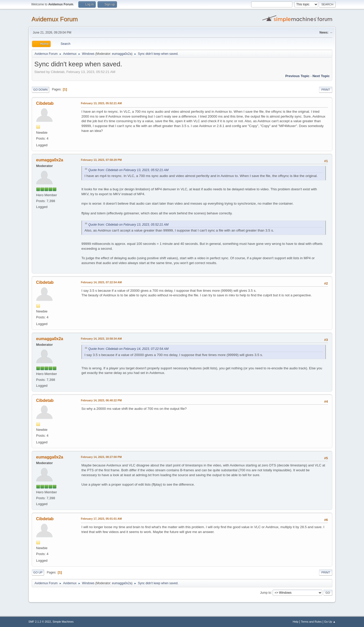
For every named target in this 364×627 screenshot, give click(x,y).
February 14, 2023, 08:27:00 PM (101, 457)
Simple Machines (63, 622)
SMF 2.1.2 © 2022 (40, 622)
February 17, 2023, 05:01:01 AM (101, 519)
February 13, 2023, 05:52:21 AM (101, 103)
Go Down (40, 90)
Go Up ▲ (330, 622)
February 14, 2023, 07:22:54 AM (101, 282)
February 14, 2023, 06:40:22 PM (101, 400)
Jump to (266, 592)
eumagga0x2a (122, 54)
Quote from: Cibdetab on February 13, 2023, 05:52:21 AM (128, 170)
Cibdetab (45, 103)
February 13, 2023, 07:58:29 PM (101, 160)
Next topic (321, 76)
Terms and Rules (311, 622)
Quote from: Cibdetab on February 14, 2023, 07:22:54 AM (128, 349)
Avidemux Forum (55, 19)
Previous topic (297, 76)
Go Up (38, 572)
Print (326, 90)
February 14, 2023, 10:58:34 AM (101, 339)
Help (296, 622)
